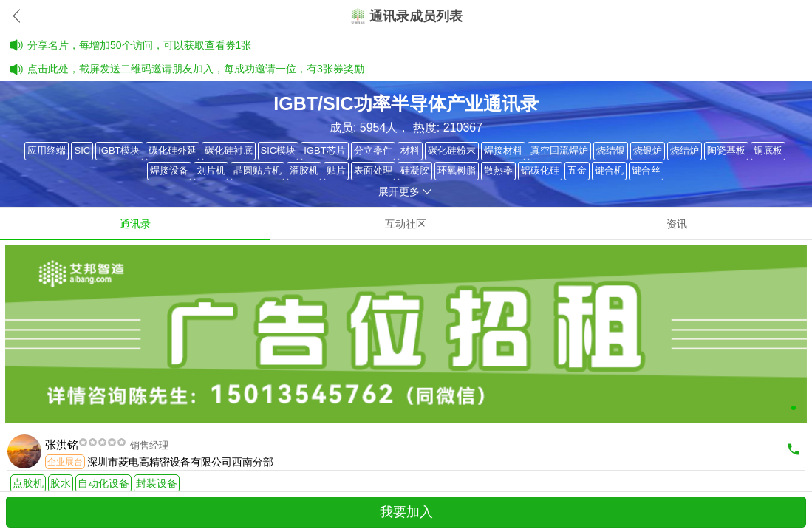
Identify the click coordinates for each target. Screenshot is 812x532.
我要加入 (406, 512)
